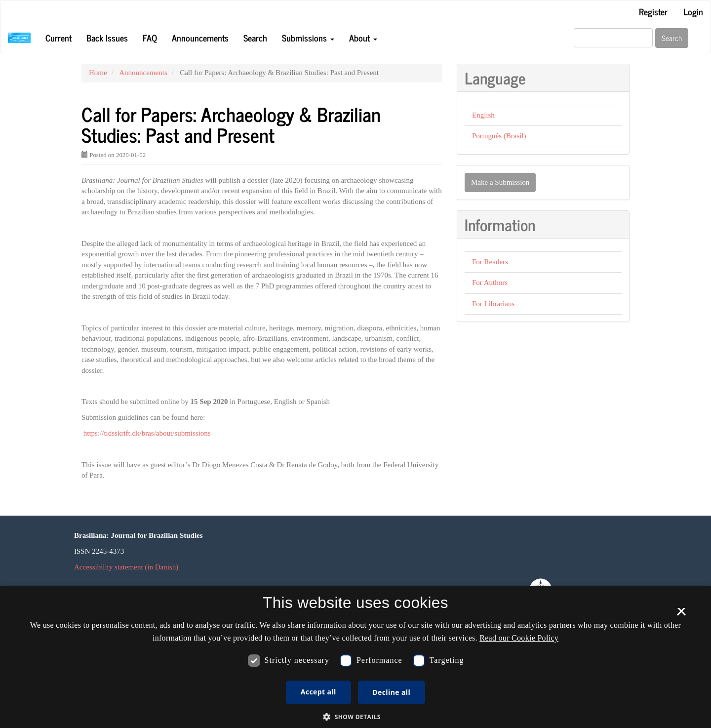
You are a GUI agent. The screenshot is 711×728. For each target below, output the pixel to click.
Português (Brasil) (499, 136)
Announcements (200, 38)
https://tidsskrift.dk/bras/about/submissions (147, 433)
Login (693, 11)
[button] (355, 716)
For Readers (490, 262)
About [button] (363, 38)
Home (98, 73)
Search (255, 38)
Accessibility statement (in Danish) (126, 567)
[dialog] (355, 657)
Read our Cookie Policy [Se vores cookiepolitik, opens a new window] (519, 638)
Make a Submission (500, 182)
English (483, 115)
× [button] (681, 615)
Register (653, 11)
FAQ (150, 38)
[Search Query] (613, 38)
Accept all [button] (318, 692)
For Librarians (493, 304)
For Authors (490, 283)
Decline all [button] (391, 692)
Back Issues (107, 38)
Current (59, 38)
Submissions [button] (308, 38)
